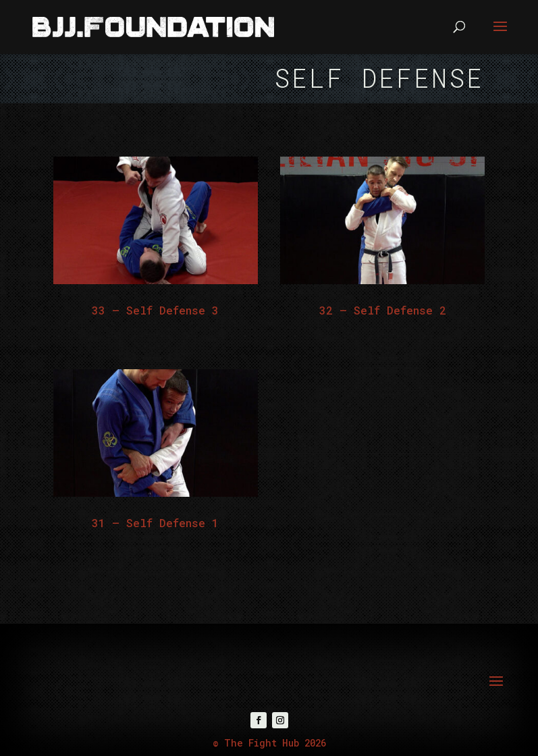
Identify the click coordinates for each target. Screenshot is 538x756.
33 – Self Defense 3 (155, 310)
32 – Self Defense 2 (383, 310)
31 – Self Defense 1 (155, 523)
